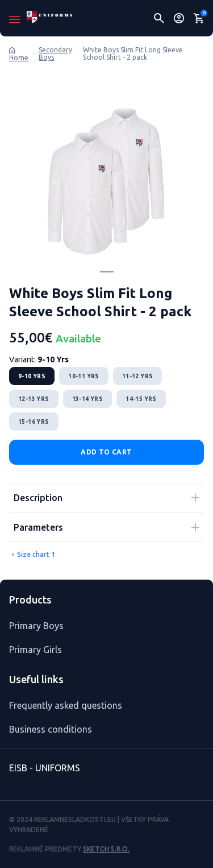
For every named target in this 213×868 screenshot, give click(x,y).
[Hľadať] (159, 18)
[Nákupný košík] (199, 18)
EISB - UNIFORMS (45, 768)
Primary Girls (35, 650)
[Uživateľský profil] (179, 18)
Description (38, 498)
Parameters (38, 527)
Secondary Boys (55, 54)
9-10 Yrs (32, 376)
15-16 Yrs (34, 422)
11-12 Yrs (138, 376)
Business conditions (51, 729)
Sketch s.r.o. (106, 849)
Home (19, 58)
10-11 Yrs (84, 376)
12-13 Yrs (34, 399)
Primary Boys (36, 626)
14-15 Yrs (141, 399)
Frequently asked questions (66, 705)
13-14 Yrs (88, 399)
